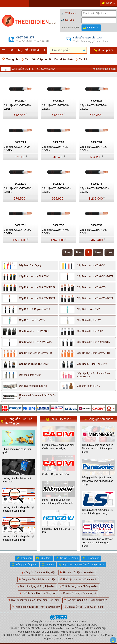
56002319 (58, 101)
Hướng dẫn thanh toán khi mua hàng (17, 480)
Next (98, 252)
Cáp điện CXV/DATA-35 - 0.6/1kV (56, 107)
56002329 (20, 142)
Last (109, 252)
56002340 (58, 184)
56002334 (97, 142)
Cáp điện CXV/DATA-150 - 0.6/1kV (18, 190)
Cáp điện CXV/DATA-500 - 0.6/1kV (94, 232)
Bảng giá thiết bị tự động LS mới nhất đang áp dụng (97, 512)
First (67, 252)
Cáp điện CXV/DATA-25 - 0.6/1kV (17, 107)
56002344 (97, 184)
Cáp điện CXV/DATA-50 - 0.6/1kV (94, 107)
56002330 (58, 142)
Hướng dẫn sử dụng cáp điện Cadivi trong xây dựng (58, 447)
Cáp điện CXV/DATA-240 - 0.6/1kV (94, 190)
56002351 (20, 225)
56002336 (20, 184)
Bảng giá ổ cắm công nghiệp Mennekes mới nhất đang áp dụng (98, 448)
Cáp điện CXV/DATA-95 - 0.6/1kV (56, 149)
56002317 (20, 101)
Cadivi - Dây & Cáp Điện (55, 474)
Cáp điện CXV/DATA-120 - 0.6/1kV (94, 149)
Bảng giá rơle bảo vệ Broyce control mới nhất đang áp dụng (97, 542)
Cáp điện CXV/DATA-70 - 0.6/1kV (17, 149)
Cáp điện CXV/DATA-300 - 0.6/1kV (18, 232)
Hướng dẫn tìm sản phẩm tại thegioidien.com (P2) (18, 509)
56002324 (97, 101)
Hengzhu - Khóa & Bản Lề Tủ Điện (58, 531)
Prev (79, 252)
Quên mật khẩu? (70, 28)
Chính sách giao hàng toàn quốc (17, 451)
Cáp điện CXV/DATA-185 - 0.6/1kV (56, 190)
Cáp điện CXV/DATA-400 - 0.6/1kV (56, 232)
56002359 (97, 225)
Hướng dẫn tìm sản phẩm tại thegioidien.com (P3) (18, 538)
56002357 (58, 225)
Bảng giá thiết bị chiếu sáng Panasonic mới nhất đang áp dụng (98, 481)
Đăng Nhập (93, 28)
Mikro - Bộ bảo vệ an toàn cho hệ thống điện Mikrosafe (58, 502)
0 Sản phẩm (106, 50)
